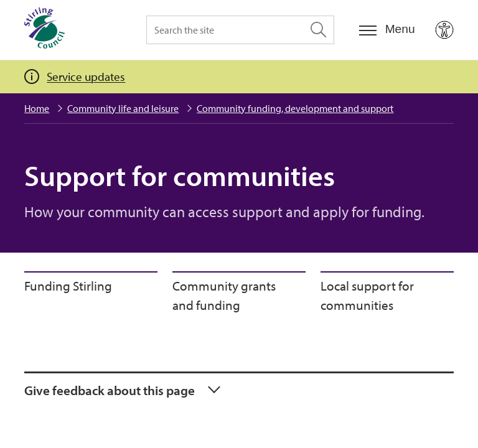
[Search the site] (240, 30)
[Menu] (387, 30)
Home (37, 108)
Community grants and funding (224, 296)
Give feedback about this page (110, 390)
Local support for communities (367, 296)
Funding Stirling (68, 286)
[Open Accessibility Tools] (444, 30)
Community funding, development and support (295, 108)
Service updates (86, 77)
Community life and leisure (123, 108)
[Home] (45, 30)
